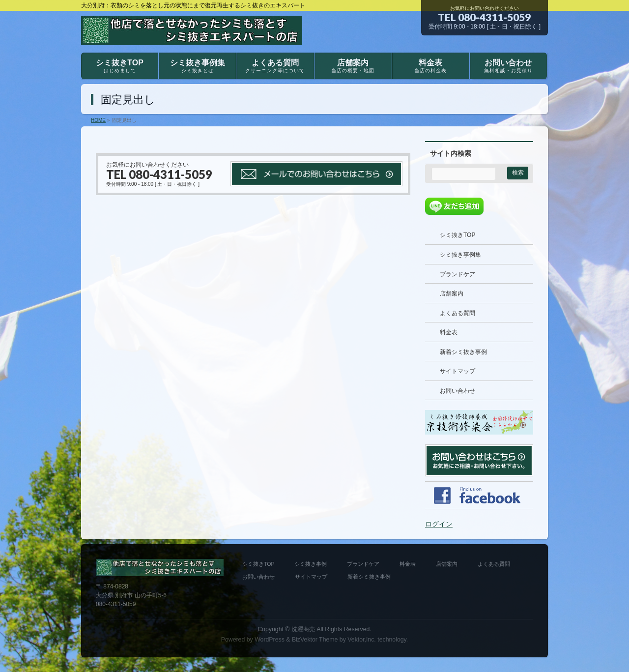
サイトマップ (457, 371)
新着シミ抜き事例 (463, 352)
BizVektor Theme (315, 640)
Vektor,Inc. (362, 640)
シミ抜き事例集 (460, 255)
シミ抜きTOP (457, 235)
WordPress (270, 640)
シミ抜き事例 (311, 564)
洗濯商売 (303, 629)
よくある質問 (457, 313)
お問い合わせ (457, 391)
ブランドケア (457, 274)
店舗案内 (452, 293)
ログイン (439, 524)
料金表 (449, 332)
